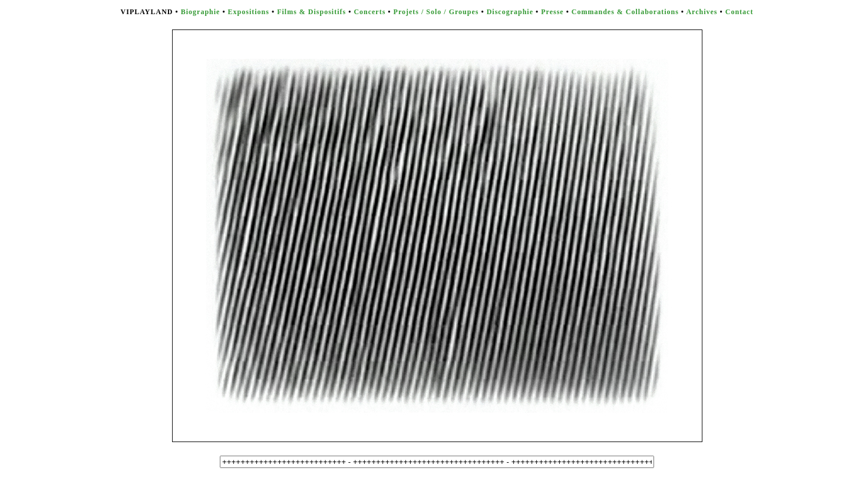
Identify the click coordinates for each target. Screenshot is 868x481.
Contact (740, 12)
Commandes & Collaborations (625, 12)
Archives (702, 12)
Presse (552, 12)
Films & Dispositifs (311, 12)
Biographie (201, 12)
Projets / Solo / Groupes (436, 12)
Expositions (249, 12)
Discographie (510, 12)
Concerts (369, 12)
